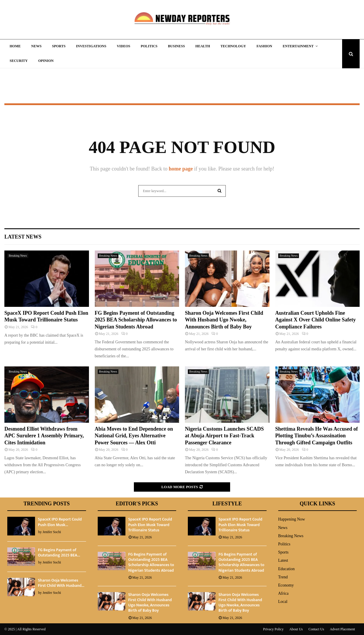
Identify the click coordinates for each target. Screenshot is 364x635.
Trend (283, 577)
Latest (283, 560)
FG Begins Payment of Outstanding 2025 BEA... (59, 553)
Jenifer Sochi (52, 532)
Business (176, 46)
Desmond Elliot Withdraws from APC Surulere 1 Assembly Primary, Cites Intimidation (44, 436)
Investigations (91, 46)
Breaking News (18, 256)
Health (203, 46)
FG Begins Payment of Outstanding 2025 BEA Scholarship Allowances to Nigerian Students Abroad (136, 320)
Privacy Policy (273, 629)
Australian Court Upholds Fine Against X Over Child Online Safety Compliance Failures (316, 320)
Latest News (23, 237)
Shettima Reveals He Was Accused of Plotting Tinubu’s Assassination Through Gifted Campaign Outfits (317, 436)
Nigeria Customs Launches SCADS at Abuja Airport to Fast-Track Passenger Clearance (224, 436)
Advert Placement (342, 629)
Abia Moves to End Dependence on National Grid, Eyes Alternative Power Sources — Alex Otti (134, 436)
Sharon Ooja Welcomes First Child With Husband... (61, 583)
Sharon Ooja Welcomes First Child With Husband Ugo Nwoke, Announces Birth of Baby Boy (224, 320)
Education (287, 569)
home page (181, 169)
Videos (123, 46)
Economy (286, 585)
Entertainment (298, 46)
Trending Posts (47, 504)
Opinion (46, 61)
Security (19, 61)
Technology (233, 46)
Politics (149, 46)
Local (283, 602)
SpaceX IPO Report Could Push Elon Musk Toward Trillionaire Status (150, 524)
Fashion (264, 46)
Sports (59, 46)
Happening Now (292, 519)
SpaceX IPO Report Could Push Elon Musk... (60, 522)
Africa (283, 593)
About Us (296, 629)
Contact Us (316, 629)
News (36, 46)
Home (15, 46)
